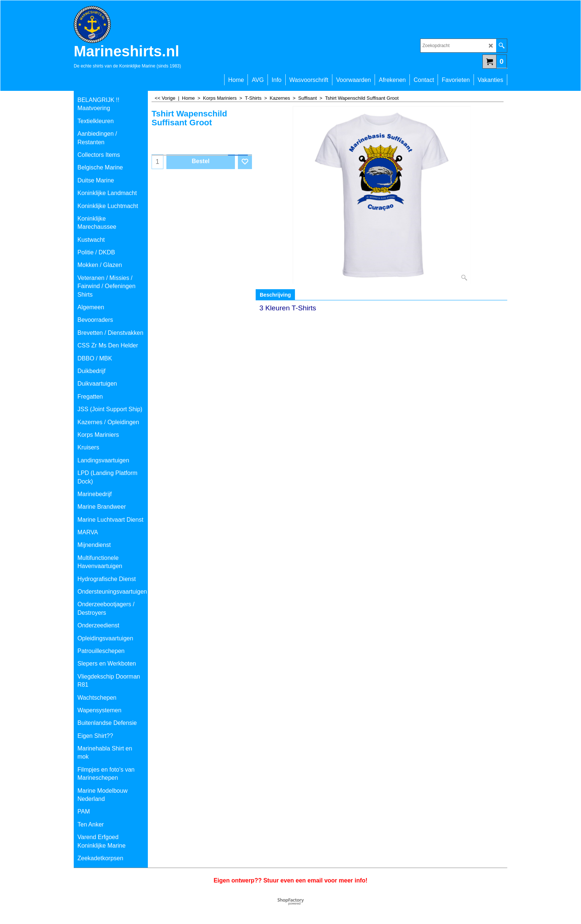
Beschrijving (275, 295)
